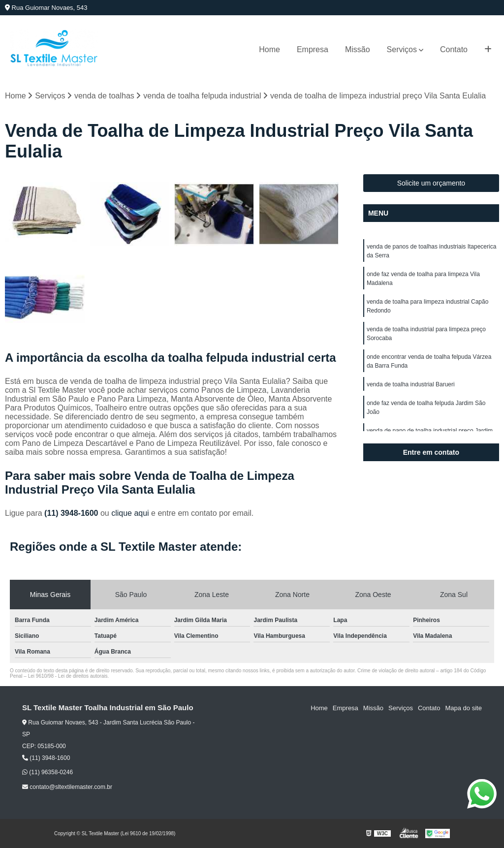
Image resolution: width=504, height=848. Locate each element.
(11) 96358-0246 (47, 772)
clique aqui (130, 513)
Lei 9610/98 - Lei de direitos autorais (68, 676)
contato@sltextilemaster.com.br (67, 787)
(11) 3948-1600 (72, 513)
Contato (454, 49)
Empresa (313, 49)
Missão (358, 49)
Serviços (402, 49)
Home (269, 49)
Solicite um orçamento (431, 183)
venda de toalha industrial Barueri (411, 384)
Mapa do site (463, 708)
